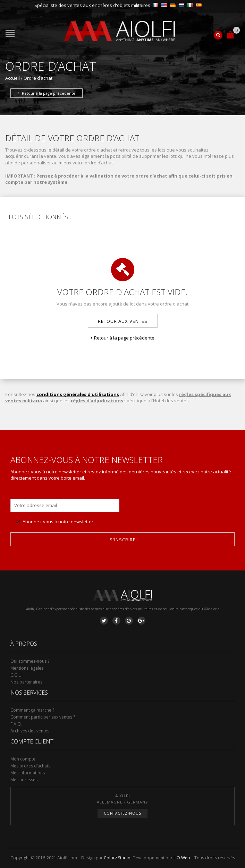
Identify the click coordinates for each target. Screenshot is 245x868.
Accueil (12, 78)
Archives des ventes (30, 731)
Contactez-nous (122, 813)
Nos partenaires (26, 682)
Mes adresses (24, 780)
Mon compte (23, 759)
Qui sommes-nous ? (30, 661)
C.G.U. (16, 675)
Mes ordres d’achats (30, 766)
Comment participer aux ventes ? (43, 717)
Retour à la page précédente (47, 93)
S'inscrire (123, 540)
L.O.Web (182, 858)
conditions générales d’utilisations (78, 394)
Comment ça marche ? (32, 710)
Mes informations (28, 773)
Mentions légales (27, 668)
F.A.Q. (16, 724)
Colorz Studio (117, 858)
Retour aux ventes (123, 321)
